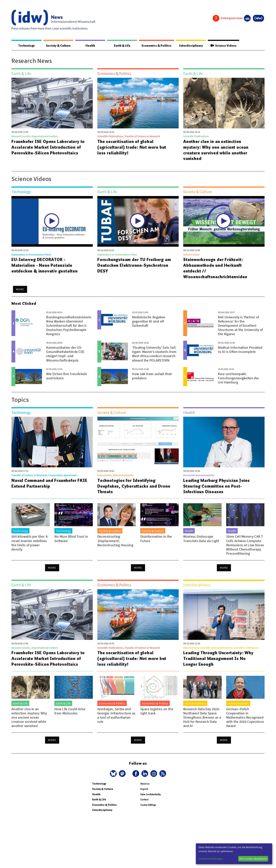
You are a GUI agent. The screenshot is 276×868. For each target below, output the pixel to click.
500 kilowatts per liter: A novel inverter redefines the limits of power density (30, 543)
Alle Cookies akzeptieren (253, 859)
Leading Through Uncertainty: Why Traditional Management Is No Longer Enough (219, 659)
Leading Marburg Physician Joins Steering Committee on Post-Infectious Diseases (217, 486)
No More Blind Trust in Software (71, 539)
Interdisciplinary (190, 46)
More (20, 289)
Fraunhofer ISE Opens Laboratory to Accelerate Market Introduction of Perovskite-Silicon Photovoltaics (48, 147)
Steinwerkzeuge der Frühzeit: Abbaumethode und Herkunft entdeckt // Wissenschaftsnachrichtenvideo (215, 268)
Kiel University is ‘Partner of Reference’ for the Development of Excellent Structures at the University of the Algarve (240, 326)
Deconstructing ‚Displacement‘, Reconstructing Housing (115, 541)
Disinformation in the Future (156, 539)
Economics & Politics (156, 46)
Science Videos (223, 46)
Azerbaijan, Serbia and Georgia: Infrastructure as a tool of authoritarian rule (116, 715)
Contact (144, 800)
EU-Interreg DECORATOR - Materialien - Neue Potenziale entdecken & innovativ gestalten (45, 265)
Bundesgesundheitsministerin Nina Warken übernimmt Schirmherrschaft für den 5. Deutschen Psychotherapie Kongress (69, 326)
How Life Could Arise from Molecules (70, 711)
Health (90, 46)
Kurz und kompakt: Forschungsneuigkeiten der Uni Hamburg (238, 378)
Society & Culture (58, 46)
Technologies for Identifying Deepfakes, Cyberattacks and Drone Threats (134, 486)
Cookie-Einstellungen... (211, 859)
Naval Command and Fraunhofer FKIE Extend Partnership (50, 483)
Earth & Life (121, 46)
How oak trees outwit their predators (152, 376)
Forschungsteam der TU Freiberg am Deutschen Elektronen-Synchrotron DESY (134, 265)
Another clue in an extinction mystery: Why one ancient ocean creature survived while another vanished (216, 150)
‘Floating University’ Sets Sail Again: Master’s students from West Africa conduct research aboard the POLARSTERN (154, 354)
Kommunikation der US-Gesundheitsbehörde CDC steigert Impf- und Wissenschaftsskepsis (65, 354)
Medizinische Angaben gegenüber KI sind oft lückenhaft (149, 321)
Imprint (144, 789)
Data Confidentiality (151, 795)
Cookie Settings (148, 805)
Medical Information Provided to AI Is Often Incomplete (240, 350)
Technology (26, 46)
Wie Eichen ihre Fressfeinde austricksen (67, 376)
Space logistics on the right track (157, 711)
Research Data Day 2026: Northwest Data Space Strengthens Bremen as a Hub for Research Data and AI (202, 718)
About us (145, 784)
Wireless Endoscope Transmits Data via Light (201, 539)
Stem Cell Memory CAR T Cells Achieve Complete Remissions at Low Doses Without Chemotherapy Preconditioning (245, 545)
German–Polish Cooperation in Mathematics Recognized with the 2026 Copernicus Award (245, 718)
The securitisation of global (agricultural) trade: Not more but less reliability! (132, 147)
